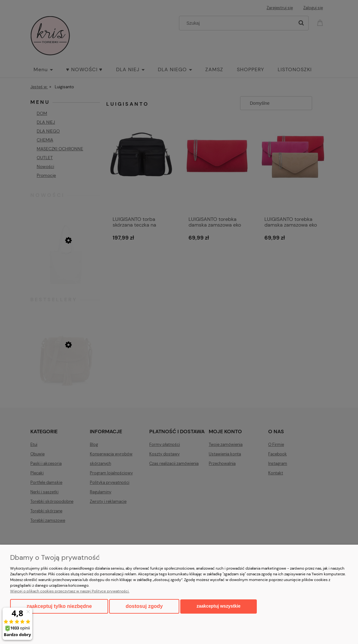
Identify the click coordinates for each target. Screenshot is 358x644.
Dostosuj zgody (144, 606)
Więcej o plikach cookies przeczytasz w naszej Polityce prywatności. (70, 591)
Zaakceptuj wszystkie (219, 606)
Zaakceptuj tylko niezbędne (59, 606)
